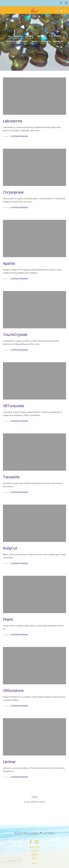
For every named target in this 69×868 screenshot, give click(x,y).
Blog (34, 858)
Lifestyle (41, 36)
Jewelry (29, 36)
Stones (24, 41)
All (9, 36)
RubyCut (10, 548)
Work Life (58, 41)
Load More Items (34, 802)
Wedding (46, 41)
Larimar (9, 762)
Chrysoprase (13, 192)
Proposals (11, 41)
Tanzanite (11, 477)
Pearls (8, 619)
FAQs (34, 854)
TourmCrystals (15, 335)
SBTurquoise (13, 406)
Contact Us (34, 847)
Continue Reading (19, 136)
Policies (34, 851)
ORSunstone (13, 690)
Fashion (18, 36)
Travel (35, 41)
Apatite (9, 263)
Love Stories (55, 36)
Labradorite (13, 121)
